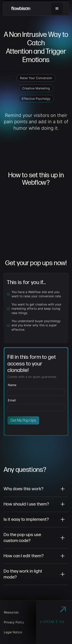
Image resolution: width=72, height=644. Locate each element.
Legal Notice (13, 632)
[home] (21, 9)
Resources (11, 612)
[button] (57, 9)
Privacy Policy (14, 622)
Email (12, 400)
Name (12, 385)
